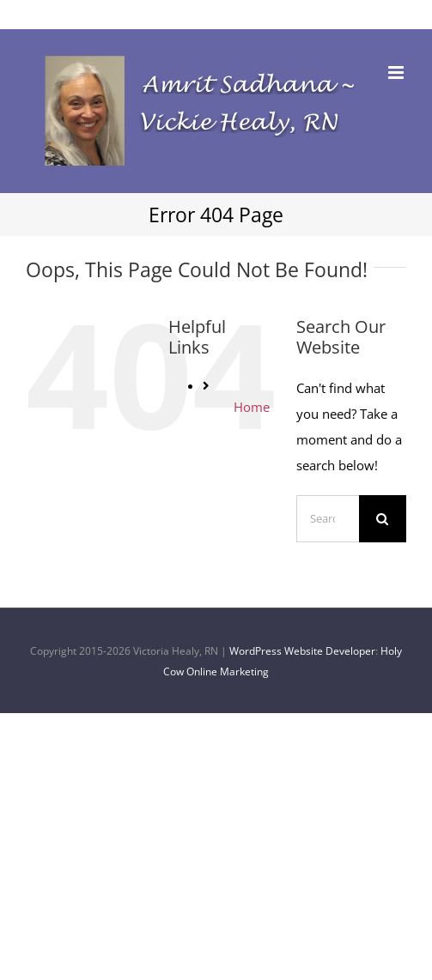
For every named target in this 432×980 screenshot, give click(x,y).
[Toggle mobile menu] (397, 73)
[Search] (383, 519)
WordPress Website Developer (302, 651)
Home (252, 407)
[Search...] (328, 519)
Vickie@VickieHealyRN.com (216, 13)
